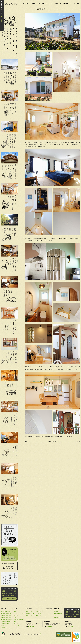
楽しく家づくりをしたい (7, 619)
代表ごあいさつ (40, 612)
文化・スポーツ (58, 617)
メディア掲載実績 (58, 613)
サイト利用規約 (34, 633)
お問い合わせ (2, 15)
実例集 (34, 4)
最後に (2, 625)
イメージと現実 (75, 4)
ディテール (16, 625)
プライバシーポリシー (43, 633)
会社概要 (65, 4)
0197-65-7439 (31, 626)
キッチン (16, 615)
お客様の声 (58, 4)
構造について (29, 612)
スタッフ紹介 (39, 613)
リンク (55, 615)
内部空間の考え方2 (5, 623)
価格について (29, 615)
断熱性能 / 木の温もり (19, 619)
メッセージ (49, 4)
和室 (15, 621)
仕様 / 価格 (41, 4)
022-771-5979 (49, 626)
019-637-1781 (70, 626)
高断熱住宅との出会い (6, 612)
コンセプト (27, 4)
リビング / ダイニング (19, 613)
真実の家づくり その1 (6, 615)
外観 (15, 612)
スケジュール (4, 627)
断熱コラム (39, 615)
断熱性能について (30, 613)
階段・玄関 (16, 623)
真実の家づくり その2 (6, 617)
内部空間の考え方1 (5, 621)
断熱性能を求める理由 (6, 613)
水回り (15, 617)
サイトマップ (27, 633)
